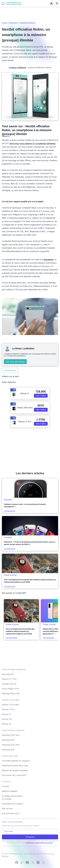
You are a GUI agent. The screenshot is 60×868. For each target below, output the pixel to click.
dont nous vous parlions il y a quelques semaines (32, 143)
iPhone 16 (6, 724)
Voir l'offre (41, 396)
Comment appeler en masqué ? (16, 761)
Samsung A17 (8, 674)
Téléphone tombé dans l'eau (15, 766)
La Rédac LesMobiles (18, 67)
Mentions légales (10, 791)
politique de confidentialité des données (39, 843)
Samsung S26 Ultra (11, 735)
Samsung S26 (8, 740)
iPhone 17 (6, 714)
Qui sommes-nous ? (11, 813)
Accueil (5, 23)
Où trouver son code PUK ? (14, 775)
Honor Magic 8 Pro (11, 689)
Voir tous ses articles (15, 362)
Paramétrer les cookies (12, 804)
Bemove (5, 856)
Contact (6, 786)
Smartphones (10, 370)
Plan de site (7, 809)
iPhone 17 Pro (8, 709)
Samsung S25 (8, 750)
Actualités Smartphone (27, 23)
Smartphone (13, 23)
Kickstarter (48, 259)
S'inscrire (30, 837)
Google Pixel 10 (9, 684)
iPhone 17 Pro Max (10, 705)
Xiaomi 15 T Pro (9, 679)
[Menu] (57, 3)
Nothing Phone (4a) (11, 693)
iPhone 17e (7, 719)
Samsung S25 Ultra (11, 745)
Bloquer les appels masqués (15, 770)
